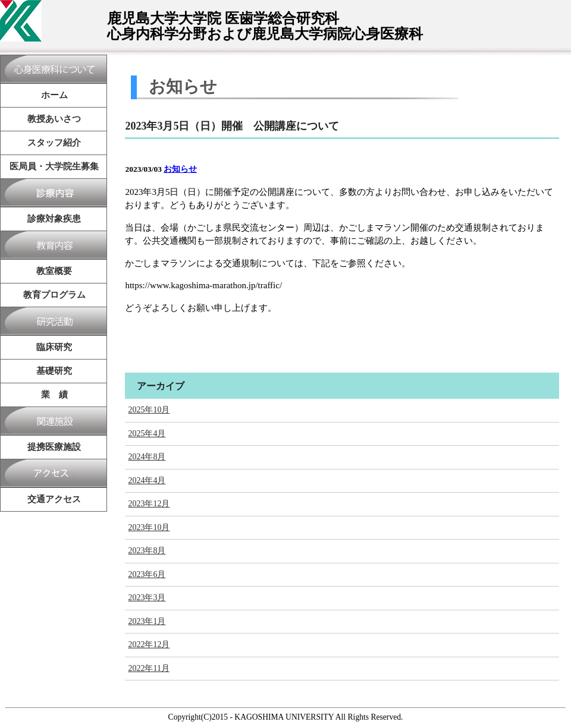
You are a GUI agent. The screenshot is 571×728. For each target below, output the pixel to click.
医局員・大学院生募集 (54, 166)
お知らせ (180, 169)
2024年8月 (147, 457)
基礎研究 (54, 371)
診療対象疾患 (54, 219)
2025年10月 (149, 410)
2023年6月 (147, 574)
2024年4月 (147, 480)
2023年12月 (149, 504)
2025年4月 (147, 434)
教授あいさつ (54, 119)
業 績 (54, 395)
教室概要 (54, 271)
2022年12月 (149, 645)
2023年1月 (147, 621)
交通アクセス (54, 499)
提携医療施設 (54, 447)
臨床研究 (54, 347)
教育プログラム (54, 295)
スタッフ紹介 (54, 143)
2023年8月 (147, 551)
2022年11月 (148, 668)
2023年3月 (147, 598)
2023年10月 (149, 527)
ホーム (54, 95)
